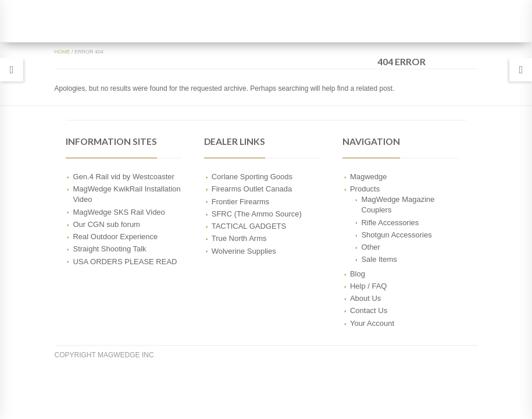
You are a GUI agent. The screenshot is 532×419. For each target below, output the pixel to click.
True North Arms (239, 238)
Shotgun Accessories (396, 235)
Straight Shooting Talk (109, 249)
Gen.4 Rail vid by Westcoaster (123, 177)
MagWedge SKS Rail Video (119, 212)
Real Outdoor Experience (115, 237)
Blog (358, 274)
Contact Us (369, 310)
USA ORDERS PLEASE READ (125, 262)
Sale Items (379, 259)
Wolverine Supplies (244, 251)
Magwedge (369, 177)
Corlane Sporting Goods (252, 177)
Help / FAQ (369, 286)
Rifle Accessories (390, 223)
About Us (365, 298)
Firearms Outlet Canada (252, 189)
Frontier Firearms (241, 202)
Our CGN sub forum (106, 224)
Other (370, 247)
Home (63, 52)
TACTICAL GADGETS (249, 226)
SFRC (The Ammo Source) (257, 214)
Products (365, 189)
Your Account (372, 323)
